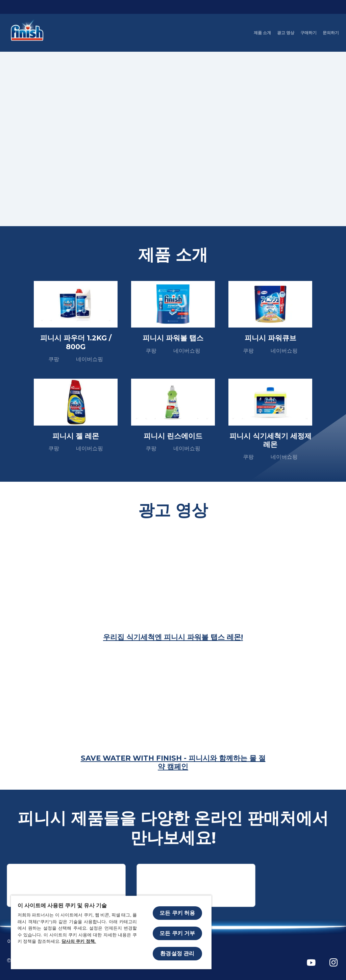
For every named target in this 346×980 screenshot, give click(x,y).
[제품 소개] (262, 33)
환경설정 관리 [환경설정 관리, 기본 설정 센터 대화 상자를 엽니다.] (177, 953)
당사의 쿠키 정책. (79, 941)
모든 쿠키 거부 (177, 933)
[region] (111, 932)
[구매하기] (308, 33)
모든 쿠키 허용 (177, 913)
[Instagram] (333, 962)
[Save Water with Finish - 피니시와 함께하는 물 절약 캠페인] (173, 762)
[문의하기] (331, 33)
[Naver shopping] (196, 885)
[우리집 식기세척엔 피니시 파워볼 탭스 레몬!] (173, 637)
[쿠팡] (66, 885)
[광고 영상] (286, 33)
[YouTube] (311, 962)
